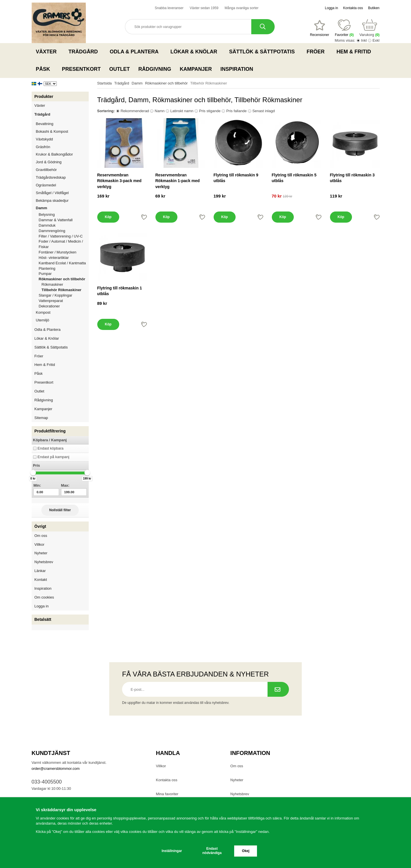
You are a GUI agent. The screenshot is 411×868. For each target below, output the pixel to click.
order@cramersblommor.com (56, 769)
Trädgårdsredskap (62, 177)
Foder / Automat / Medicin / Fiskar (64, 244)
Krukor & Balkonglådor (62, 154)
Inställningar (172, 851)
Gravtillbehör (62, 170)
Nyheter (41, 553)
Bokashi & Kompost (52, 131)
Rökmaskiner (52, 284)
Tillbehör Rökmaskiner (62, 290)
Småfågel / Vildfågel (62, 193)
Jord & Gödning (62, 162)
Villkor (40, 544)
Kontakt (41, 580)
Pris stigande (210, 111)
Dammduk (64, 225)
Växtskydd (44, 139)
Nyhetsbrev (44, 562)
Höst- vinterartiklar (64, 258)
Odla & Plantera (136, 52)
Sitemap (41, 418)
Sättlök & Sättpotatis (264, 52)
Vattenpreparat (64, 301)
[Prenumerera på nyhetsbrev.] (278, 689)
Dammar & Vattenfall (64, 220)
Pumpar (64, 274)
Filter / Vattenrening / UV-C (64, 236)
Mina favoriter (167, 794)
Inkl (364, 40)
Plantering (64, 268)
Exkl (376, 40)
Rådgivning (155, 69)
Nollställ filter (60, 510)
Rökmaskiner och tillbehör (64, 279)
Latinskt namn (182, 111)
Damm (62, 208)
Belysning (64, 215)
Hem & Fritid (356, 52)
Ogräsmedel (62, 185)
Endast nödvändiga (212, 851)
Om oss (41, 536)
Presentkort (81, 69)
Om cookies (44, 597)
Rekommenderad (135, 111)
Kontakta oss (353, 8)
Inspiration (237, 69)
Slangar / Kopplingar (64, 295)
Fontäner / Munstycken (64, 252)
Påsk (45, 69)
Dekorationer (64, 306)
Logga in (331, 8)
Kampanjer (196, 69)
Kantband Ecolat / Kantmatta (64, 263)
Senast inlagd (264, 111)
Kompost (43, 312)
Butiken (374, 8)
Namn (160, 111)
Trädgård (85, 52)
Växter (48, 52)
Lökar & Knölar (196, 52)
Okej (246, 851)
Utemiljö (62, 320)
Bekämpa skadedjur (62, 201)
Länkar (40, 571)
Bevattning (62, 124)
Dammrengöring (64, 231)
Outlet (120, 69)
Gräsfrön (62, 147)
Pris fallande (236, 111)
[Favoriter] (320, 28)
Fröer (317, 52)
